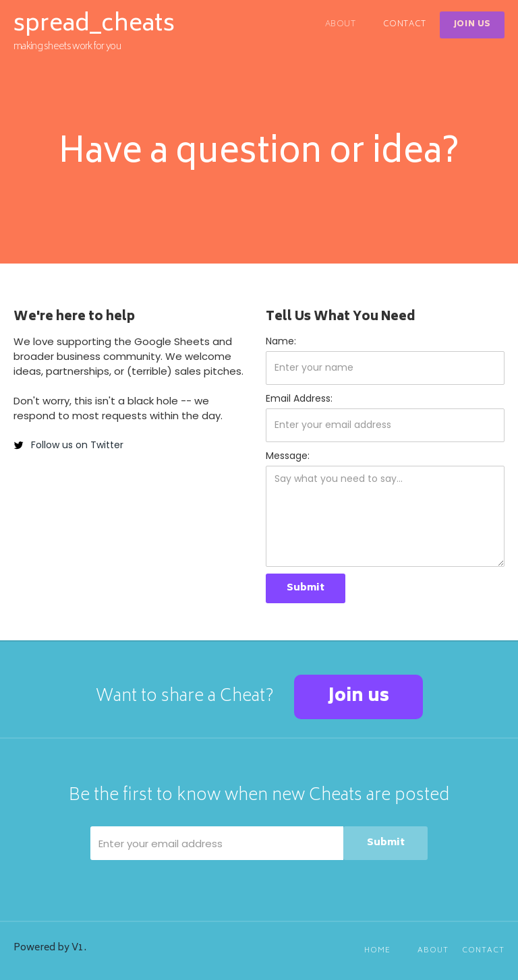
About (341, 25)
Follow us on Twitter (77, 445)
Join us (358, 697)
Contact (405, 25)
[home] (94, 33)
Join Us (472, 25)
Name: (281, 341)
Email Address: (299, 398)
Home (377, 951)
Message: (288, 456)
